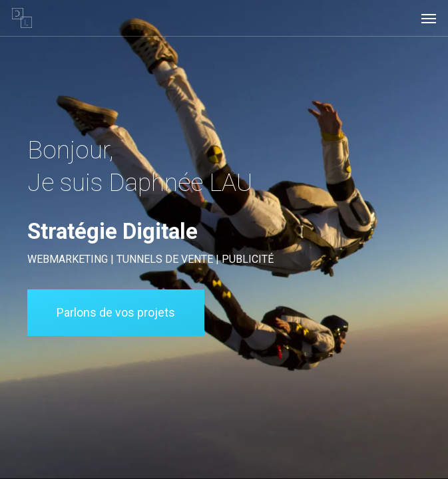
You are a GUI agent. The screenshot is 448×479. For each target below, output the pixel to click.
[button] (429, 18)
